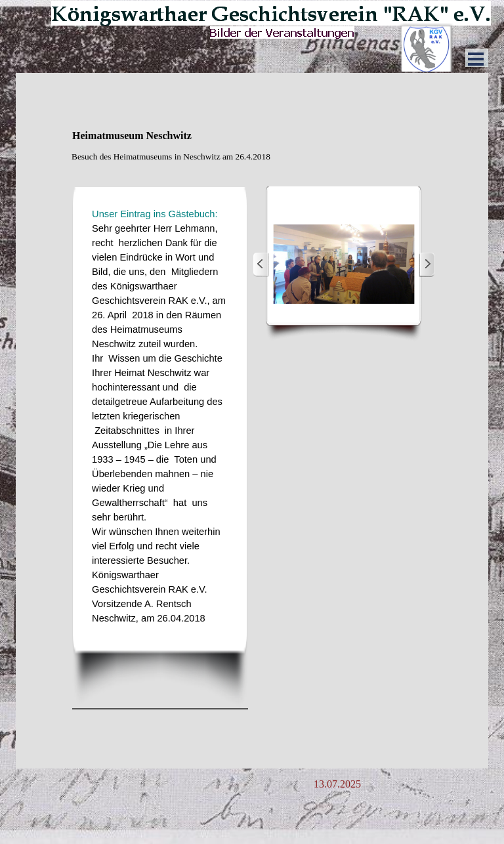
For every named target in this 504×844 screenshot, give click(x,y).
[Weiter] (427, 264)
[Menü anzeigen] (476, 59)
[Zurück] (261, 264)
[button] (344, 264)
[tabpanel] (252, 163)
